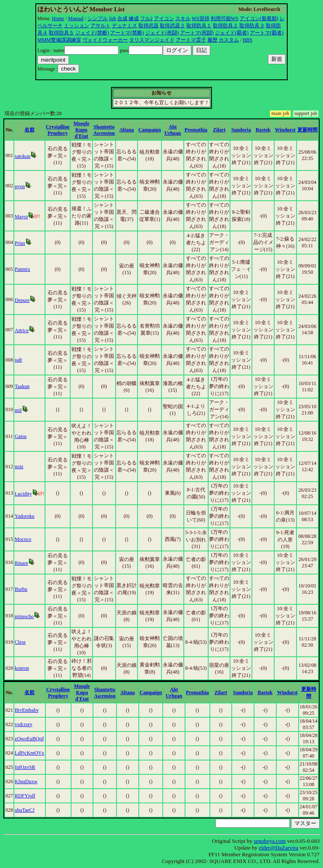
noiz (19, 467)
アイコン (164, 18)
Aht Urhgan (173, 130)
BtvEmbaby (27, 710)
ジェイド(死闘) (162, 33)
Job (113, 18)
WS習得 (201, 18)
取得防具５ (61, 33)
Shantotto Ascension (104, 130)
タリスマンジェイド (152, 40)
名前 (29, 130)
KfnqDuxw (26, 781)
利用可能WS (225, 18)
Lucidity (23, 494)
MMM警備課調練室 (59, 40)
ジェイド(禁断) (92, 33)
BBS (248, 40)
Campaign (150, 130)
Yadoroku (25, 516)
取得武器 (148, 26)
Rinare (21, 563)
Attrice (22, 330)
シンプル (98, 18)
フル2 (146, 18)
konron (22, 668)
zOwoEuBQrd (29, 739)
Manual (76, 18)
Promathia (196, 130)
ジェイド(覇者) (232, 33)
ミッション (77, 26)
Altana (127, 130)
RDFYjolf (25, 796)
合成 (122, 18)
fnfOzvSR (25, 767)
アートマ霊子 (191, 40)
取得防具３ (252, 26)
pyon (20, 186)
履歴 (212, 40)
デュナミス (124, 26)
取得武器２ (172, 26)
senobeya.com (270, 841)
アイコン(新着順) (259, 18)
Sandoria (241, 130)
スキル (183, 18)
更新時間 (307, 130)
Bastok (263, 130)
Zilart (219, 130)
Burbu (21, 589)
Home (58, 18)
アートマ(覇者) (267, 33)
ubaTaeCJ (25, 810)
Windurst (285, 130)
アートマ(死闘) (197, 33)
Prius (20, 243)
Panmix (23, 269)
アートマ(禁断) (127, 33)
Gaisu (21, 436)
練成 (134, 18)
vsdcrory (24, 724)
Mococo (23, 539)
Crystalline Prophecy (58, 130)
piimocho (24, 616)
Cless (20, 642)
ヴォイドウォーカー (105, 40)
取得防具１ (199, 26)
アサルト (101, 26)
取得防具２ (225, 26)
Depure (22, 300)
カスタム (229, 40)
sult (18, 360)
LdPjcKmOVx (29, 753)
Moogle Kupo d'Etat (82, 130)
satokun (23, 156)
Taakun (22, 386)
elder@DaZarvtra (279, 848)
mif (18, 410)
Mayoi (21, 217)
